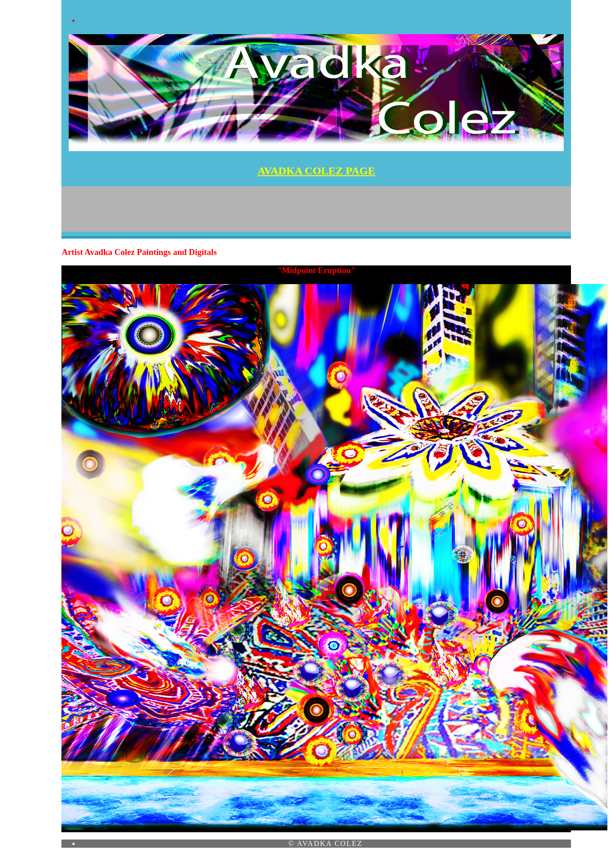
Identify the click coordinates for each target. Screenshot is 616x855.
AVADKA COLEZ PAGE (316, 171)
